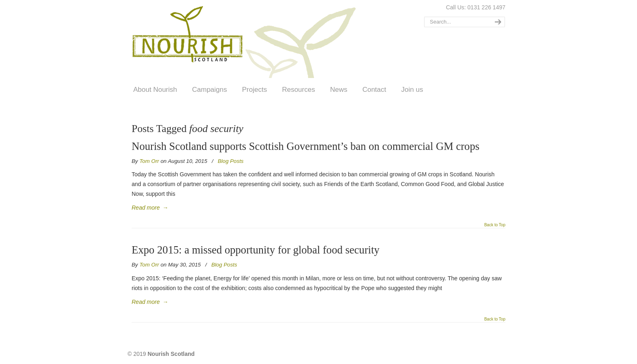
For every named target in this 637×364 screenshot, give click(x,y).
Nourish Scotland (247, 40)
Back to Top (495, 225)
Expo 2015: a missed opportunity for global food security (256, 250)
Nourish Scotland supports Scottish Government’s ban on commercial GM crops (305, 146)
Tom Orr (149, 161)
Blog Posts (231, 161)
